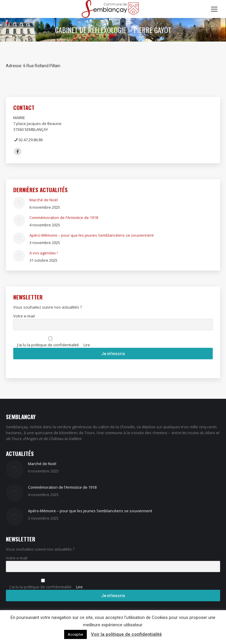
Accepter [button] (75, 634)
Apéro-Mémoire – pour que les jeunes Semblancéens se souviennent (92, 235)
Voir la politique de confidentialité (126, 634)
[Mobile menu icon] (214, 9)
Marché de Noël (44, 200)
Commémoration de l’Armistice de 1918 (64, 218)
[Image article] (19, 203)
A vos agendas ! (44, 253)
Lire (87, 345)
